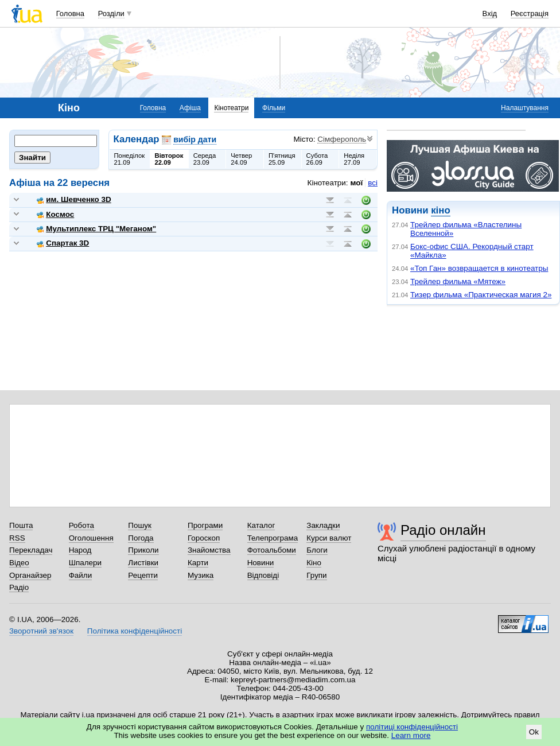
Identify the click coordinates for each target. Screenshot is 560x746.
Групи (316, 575)
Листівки (143, 563)
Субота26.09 (317, 159)
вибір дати (195, 139)
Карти (198, 563)
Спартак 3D (63, 243)
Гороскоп (204, 538)
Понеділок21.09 (130, 159)
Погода (141, 538)
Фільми (274, 108)
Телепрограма (273, 538)
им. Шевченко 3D (74, 199)
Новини (261, 563)
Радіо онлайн (443, 530)
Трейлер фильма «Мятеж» (458, 281)
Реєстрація (530, 13)
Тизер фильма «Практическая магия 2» (481, 295)
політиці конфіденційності (412, 727)
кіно (440, 210)
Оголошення (91, 538)
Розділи (111, 13)
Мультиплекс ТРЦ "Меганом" (96, 229)
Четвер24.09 (241, 159)
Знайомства (209, 550)
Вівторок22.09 (169, 159)
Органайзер (30, 575)
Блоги (317, 550)
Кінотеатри (231, 108)
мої (357, 183)
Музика (201, 575)
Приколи (143, 550)
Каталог (261, 525)
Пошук (140, 525)
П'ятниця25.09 (282, 159)
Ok (534, 732)
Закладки (323, 525)
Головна (70, 13)
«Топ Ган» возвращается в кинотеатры (479, 268)
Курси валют (329, 538)
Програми (205, 525)
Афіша (190, 108)
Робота (81, 525)
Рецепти (143, 575)
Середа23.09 (205, 159)
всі (373, 183)
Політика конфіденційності (135, 631)
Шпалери (85, 563)
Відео (19, 563)
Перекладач (31, 550)
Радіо (19, 587)
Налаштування (525, 108)
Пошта (21, 525)
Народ (80, 550)
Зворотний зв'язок (41, 631)
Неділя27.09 (354, 159)
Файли (81, 575)
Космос (55, 214)
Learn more (411, 735)
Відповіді (263, 575)
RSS (17, 538)
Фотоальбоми (272, 550)
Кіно (314, 563)
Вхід (490, 13)
